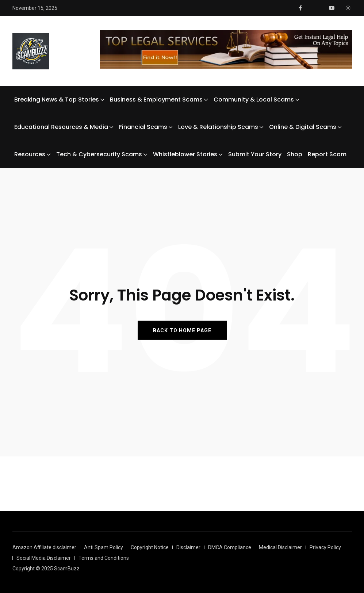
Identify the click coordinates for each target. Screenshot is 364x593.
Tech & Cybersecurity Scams (99, 154)
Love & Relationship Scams (218, 127)
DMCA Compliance (230, 547)
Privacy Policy (325, 547)
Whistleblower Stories (185, 154)
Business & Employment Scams (156, 100)
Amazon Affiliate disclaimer (44, 547)
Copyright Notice (150, 547)
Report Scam (327, 154)
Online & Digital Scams (303, 127)
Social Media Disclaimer (44, 558)
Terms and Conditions (104, 558)
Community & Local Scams (254, 100)
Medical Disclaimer (280, 547)
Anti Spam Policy (104, 547)
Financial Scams (143, 127)
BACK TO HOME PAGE (182, 330)
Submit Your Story (255, 154)
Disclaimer (188, 547)
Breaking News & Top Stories (57, 100)
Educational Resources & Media (61, 127)
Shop (295, 154)
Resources (30, 154)
